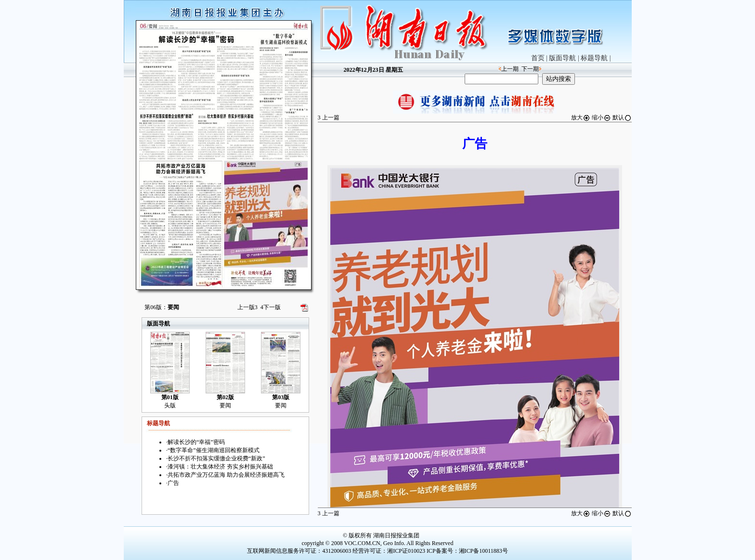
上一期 (510, 69)
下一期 (530, 69)
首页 (538, 58)
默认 (622, 117)
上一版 (247, 307)
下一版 (271, 307)
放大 (581, 117)
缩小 (601, 117)
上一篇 (329, 117)
